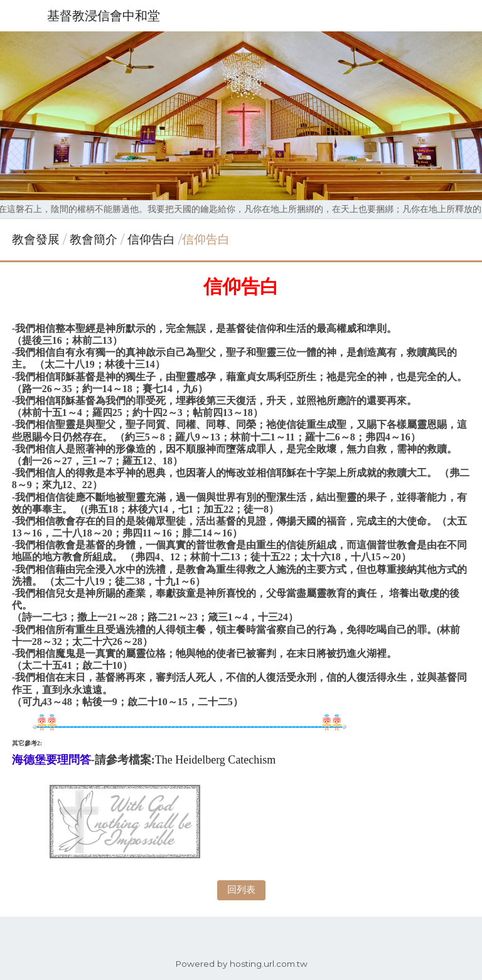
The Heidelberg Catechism (216, 760)
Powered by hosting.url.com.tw (241, 964)
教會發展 (36, 239)
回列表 (241, 889)
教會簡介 (94, 239)
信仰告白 (151, 239)
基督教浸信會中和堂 (104, 16)
